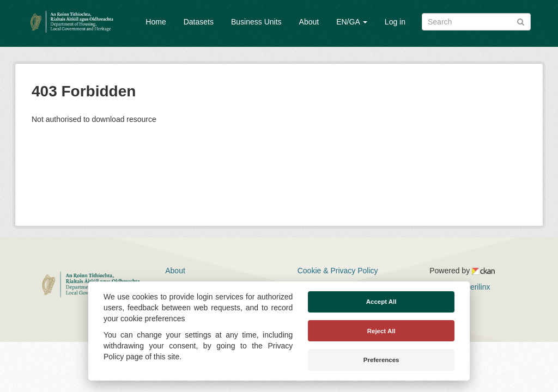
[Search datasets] (476, 22)
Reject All (381, 331)
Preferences (381, 360)
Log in (395, 22)
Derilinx (473, 287)
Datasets (199, 22)
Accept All (381, 302)
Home (156, 22)
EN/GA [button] (352, 22)
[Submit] (521, 21)
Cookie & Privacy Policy (338, 271)
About (309, 22)
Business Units (256, 22)
